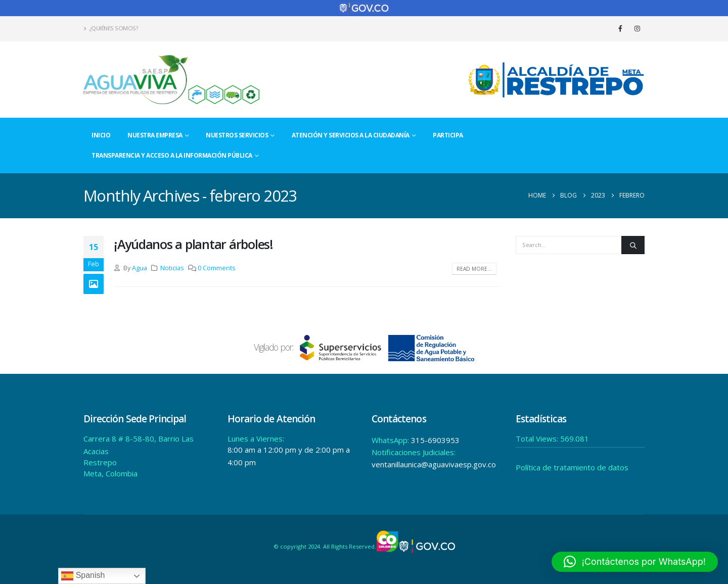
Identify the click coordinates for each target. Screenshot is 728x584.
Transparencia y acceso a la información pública (172, 155)
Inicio (101, 135)
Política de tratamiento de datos (572, 467)
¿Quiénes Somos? (110, 28)
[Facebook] (620, 28)
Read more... (474, 269)
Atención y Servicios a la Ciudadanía (351, 135)
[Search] (633, 245)
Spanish (83, 576)
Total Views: (538, 439)
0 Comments (217, 268)
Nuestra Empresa (155, 135)
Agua (140, 268)
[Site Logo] (172, 80)
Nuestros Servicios (237, 135)
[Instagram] (637, 28)
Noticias (172, 268)
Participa (448, 135)
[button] (635, 562)
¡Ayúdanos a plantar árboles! (193, 244)
